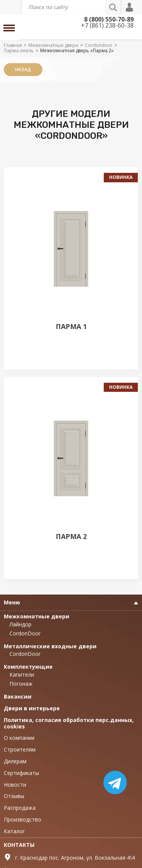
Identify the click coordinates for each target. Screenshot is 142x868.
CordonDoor (25, 633)
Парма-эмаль (19, 50)
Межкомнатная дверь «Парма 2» (77, 50)
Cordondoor (99, 45)
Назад (23, 69)
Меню (12, 602)
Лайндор (20, 624)
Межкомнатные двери (53, 45)
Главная (13, 45)
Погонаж (21, 684)
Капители (22, 675)
